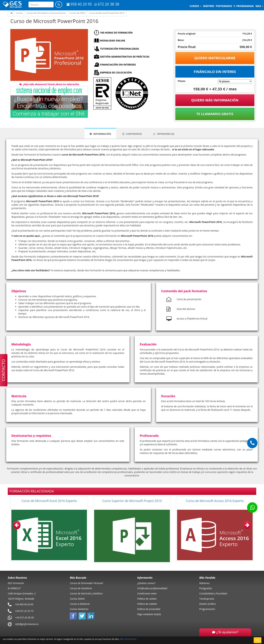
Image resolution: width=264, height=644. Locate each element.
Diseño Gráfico (208, 604)
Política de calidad (147, 604)
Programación (207, 609)
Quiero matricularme (215, 58)
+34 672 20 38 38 (24, 617)
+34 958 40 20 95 (24, 604)
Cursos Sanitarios (79, 609)
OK (258, 640)
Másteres (205, 583)
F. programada (244, 6)
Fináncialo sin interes (215, 72)
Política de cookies (147, 599)
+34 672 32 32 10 (24, 611)
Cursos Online (77, 599)
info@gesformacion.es (27, 624)
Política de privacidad (149, 609)
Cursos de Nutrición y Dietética (86, 593)
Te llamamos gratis (215, 114)
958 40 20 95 (79, 4)
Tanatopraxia (207, 599)
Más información (128, 639)
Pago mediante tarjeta (149, 614)
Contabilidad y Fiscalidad (213, 593)
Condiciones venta (147, 593)
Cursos (195, 6)
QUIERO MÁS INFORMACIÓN (215, 100)
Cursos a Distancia (80, 604)
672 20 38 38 (107, 4)
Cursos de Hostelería (81, 588)
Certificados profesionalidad (152, 588)
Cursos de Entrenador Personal (86, 583)
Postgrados (206, 588)
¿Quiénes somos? (146, 583)
